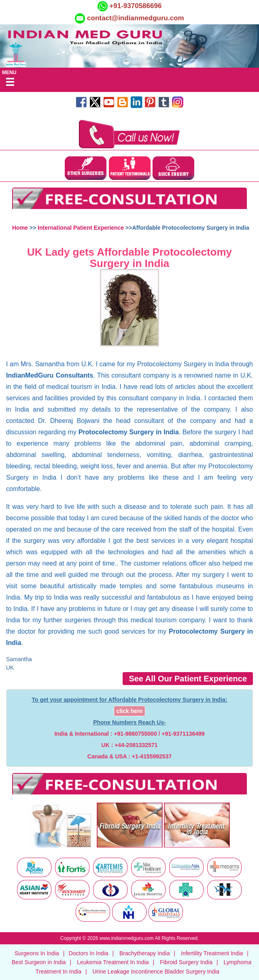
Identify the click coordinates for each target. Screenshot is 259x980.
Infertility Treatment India (212, 953)
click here (130, 711)
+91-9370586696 (135, 6)
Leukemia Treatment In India (113, 962)
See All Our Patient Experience (188, 679)
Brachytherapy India (145, 953)
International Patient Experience (81, 228)
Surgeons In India (37, 953)
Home (20, 228)
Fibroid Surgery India (186, 962)
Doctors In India (88, 953)
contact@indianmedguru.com (136, 18)
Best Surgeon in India (39, 962)
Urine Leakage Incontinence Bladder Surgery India (156, 971)
